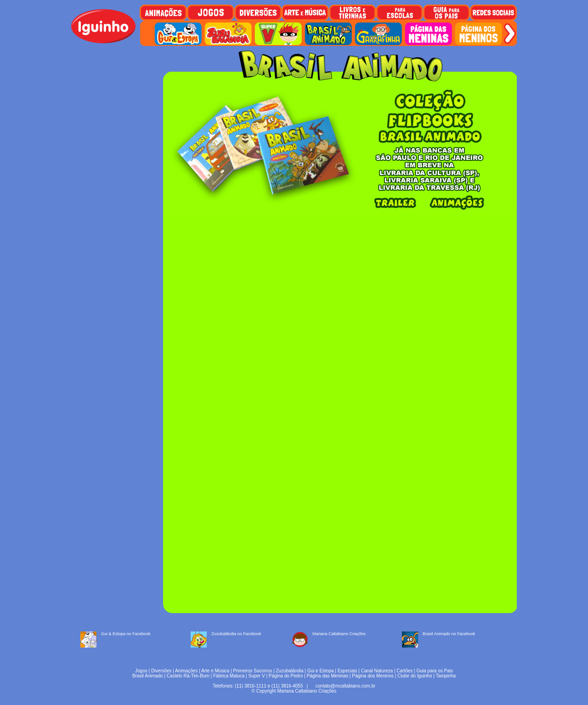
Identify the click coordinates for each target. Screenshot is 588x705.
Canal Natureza (377, 671)
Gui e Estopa (321, 671)
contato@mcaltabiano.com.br (345, 686)
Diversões (161, 671)
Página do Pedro (286, 676)
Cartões (404, 671)
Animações (186, 671)
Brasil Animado (148, 676)
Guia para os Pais (435, 671)
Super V (257, 676)
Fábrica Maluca (229, 676)
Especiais (348, 671)
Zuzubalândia (290, 671)
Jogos (141, 671)
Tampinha (446, 676)
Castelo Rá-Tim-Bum (188, 676)
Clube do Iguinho (415, 676)
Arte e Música (215, 671)
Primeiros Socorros (252, 671)
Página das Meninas (327, 676)
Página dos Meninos (373, 676)
